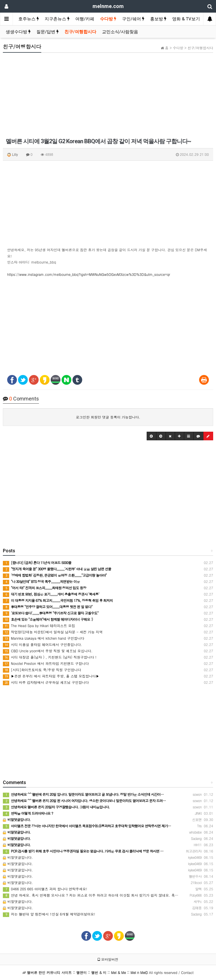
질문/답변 (48, 32)
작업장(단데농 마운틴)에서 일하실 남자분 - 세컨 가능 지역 (53, 632)
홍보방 (158, 19)
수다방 (108, 19)
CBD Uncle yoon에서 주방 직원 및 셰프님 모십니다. (48, 651)
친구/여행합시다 (80, 32)
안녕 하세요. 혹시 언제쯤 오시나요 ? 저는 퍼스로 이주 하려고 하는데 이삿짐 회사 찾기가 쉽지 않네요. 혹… (91, 895)
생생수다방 (18, 32)
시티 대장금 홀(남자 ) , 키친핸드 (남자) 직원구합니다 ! (50, 657)
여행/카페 (85, 19)
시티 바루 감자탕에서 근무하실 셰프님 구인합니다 (46, 682)
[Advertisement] (108, 97)
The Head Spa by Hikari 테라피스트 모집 (39, 625)
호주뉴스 (29, 19)
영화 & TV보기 (186, 19)
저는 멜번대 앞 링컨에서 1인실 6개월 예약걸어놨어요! (49, 914)
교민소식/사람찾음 (120, 32)
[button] (152, 436)
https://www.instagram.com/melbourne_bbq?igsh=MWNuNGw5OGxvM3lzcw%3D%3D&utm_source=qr (89, 274)
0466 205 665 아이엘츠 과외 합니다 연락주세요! (45, 889)
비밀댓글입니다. (18, 857)
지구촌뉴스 (57, 19)
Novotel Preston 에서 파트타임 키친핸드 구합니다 (46, 663)
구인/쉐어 (133, 19)
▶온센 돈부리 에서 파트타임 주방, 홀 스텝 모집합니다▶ (51, 676)
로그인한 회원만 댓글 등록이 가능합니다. (108, 417)
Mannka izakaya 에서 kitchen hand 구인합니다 (44, 638)
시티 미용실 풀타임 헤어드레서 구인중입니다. (43, 644)
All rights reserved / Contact (110, 972)
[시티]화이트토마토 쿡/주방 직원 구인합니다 (42, 670)
